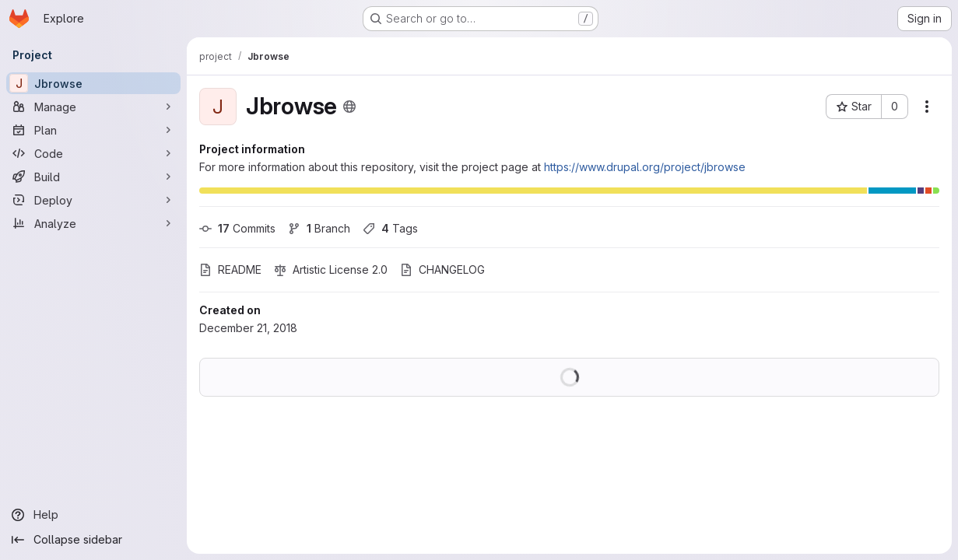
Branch (319, 228)
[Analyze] (93, 223)
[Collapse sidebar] (93, 540)
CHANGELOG (442, 269)
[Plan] (93, 130)
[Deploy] (93, 200)
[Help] (93, 515)
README (230, 269)
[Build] (93, 177)
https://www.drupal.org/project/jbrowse (645, 167)
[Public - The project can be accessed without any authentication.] (349, 107)
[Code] (93, 153)
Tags (390, 228)
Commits (237, 228)
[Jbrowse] (93, 83)
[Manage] (93, 107)
